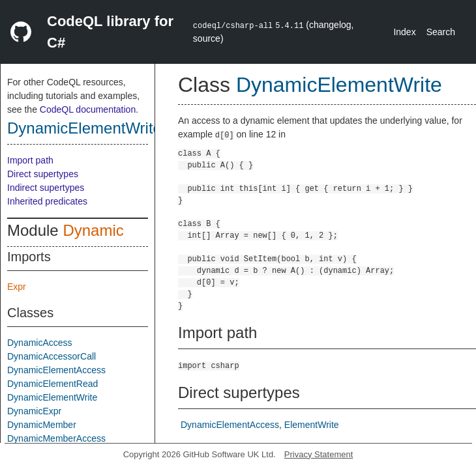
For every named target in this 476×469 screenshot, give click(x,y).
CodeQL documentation (88, 109)
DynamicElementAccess (56, 370)
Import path (30, 160)
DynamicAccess (40, 343)
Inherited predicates (47, 201)
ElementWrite (312, 425)
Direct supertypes (43, 174)
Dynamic (93, 230)
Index (404, 32)
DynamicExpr (34, 411)
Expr (17, 287)
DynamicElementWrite (84, 128)
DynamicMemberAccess (56, 438)
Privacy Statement (319, 454)
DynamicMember (42, 425)
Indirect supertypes (46, 188)
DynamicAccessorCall (52, 356)
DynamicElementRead (52, 384)
